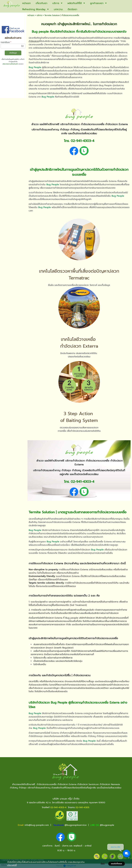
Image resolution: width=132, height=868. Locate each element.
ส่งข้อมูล (13, 53)
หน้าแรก (31, 15)
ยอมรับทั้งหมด (117, 864)
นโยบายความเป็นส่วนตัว (10, 64)
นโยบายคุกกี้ (12, 865)
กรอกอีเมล (6, 42)
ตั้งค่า (103, 864)
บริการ (39, 15)
